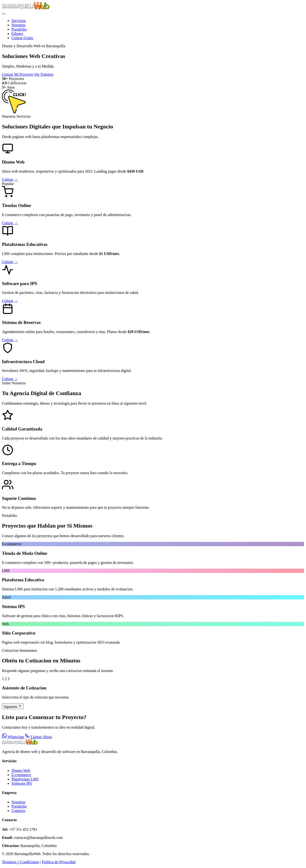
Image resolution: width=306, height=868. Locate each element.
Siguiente (13, 706)
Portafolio (19, 29)
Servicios (19, 21)
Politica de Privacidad (59, 862)
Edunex (17, 34)
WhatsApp (13, 737)
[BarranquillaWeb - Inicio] (26, 8)
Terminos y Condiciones (21, 862)
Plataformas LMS (25, 779)
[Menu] (4, 14)
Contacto (18, 811)
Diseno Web (21, 770)
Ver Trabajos (44, 74)
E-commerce (21, 775)
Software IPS (22, 783)
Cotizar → (10, 179)
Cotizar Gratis (22, 38)
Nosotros (18, 25)
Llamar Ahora (38, 737)
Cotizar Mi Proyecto (18, 74)
